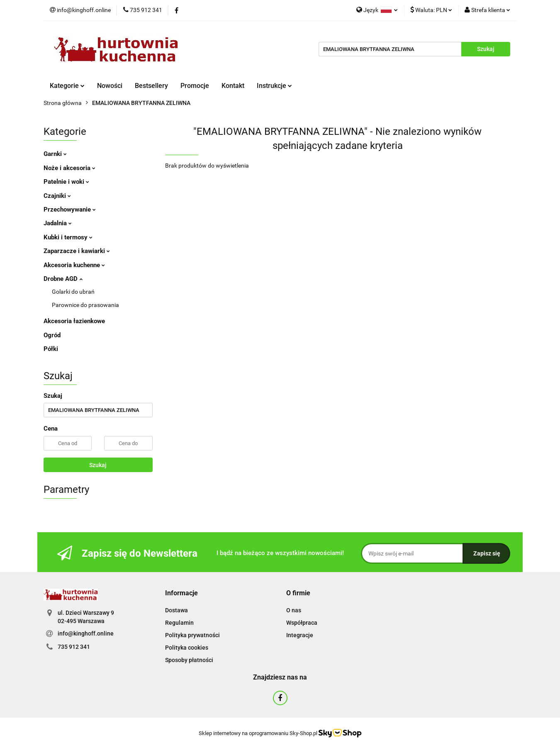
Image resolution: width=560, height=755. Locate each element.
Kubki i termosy (68, 237)
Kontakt (233, 86)
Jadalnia (58, 223)
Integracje (300, 635)
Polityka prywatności (192, 635)
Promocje (195, 86)
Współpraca (302, 623)
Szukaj (98, 465)
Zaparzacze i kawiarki (77, 251)
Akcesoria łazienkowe (74, 321)
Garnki (55, 154)
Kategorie (67, 86)
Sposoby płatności (189, 660)
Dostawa (177, 610)
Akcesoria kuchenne (74, 265)
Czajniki (57, 196)
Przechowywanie (70, 209)
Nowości (110, 86)
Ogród (52, 335)
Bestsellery (151, 86)
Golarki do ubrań (73, 292)
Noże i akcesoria (69, 168)
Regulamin (179, 623)
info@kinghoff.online (86, 633)
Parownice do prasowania (85, 305)
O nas (294, 610)
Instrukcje (274, 86)
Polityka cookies (187, 648)
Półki (51, 349)
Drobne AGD (63, 279)
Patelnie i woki (66, 182)
